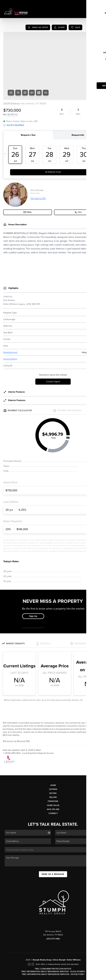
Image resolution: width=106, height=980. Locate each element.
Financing (53, 780)
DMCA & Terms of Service (93, 976)
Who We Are (53, 788)
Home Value (53, 784)
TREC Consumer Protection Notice (53, 948)
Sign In (95, 3)
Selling (53, 776)
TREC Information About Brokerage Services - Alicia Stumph (53, 950)
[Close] (100, 950)
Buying (53, 772)
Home (53, 764)
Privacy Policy (74, 976)
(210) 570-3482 (53, 918)
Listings (53, 768)
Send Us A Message (53, 853)
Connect (53, 792)
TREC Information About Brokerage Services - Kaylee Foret (53, 953)
